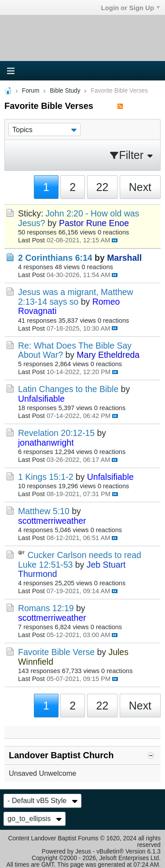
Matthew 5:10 (44, 511)
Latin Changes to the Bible (68, 389)
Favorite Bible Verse (56, 652)
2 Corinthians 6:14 (55, 258)
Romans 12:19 (46, 608)
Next (140, 187)
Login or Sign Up (130, 8)
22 (103, 187)
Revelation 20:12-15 (56, 433)
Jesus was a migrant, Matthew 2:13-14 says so (76, 297)
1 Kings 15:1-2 (46, 477)
